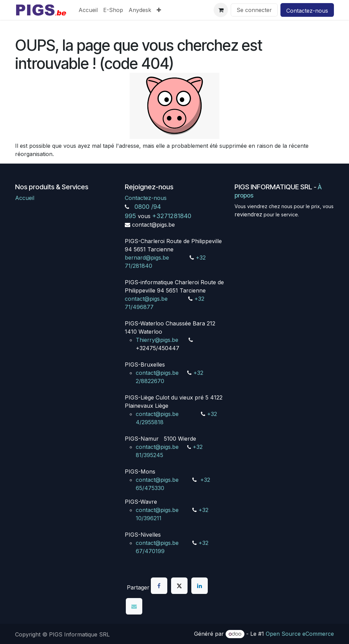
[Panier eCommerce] (221, 10)
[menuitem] (88, 10)
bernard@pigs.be (147, 258)
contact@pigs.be (146, 299)
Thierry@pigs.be (157, 340)
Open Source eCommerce (300, 634)
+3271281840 (172, 216)
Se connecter (254, 10)
